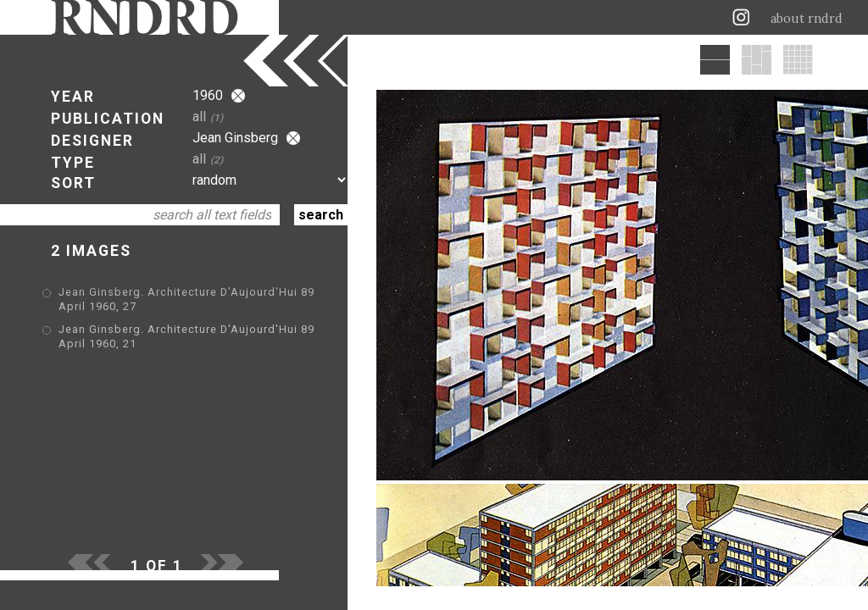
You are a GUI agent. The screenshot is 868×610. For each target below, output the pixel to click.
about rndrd (807, 19)
